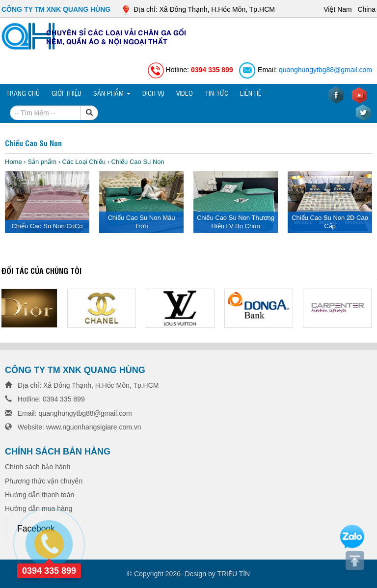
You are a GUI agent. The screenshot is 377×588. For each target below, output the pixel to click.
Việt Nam (338, 9)
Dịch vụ (153, 93)
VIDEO (185, 93)
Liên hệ (251, 93)
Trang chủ (23, 93)
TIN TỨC (216, 93)
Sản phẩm (112, 93)
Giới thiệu (67, 93)
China (366, 9)
